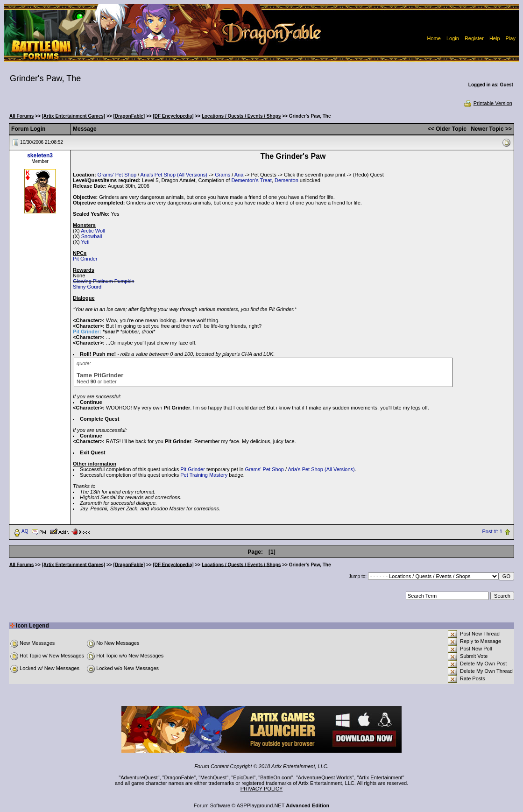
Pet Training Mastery (204, 475)
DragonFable (179, 777)
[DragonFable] (129, 116)
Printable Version (488, 103)
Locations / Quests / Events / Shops (241, 116)
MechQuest (213, 777)
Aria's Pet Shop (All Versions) (174, 175)
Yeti (85, 242)
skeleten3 (40, 155)
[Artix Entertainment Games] (74, 116)
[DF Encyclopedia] (173, 116)
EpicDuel (243, 777)
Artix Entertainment (381, 777)
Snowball (92, 236)
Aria (239, 175)
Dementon (286, 180)
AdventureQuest (139, 777)
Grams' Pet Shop (117, 175)
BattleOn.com (276, 777)
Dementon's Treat (251, 180)
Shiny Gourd (87, 287)
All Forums (21, 116)
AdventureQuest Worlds (325, 777)
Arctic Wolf (93, 231)
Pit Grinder (85, 259)
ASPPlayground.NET (261, 805)
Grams (223, 175)
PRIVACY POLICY (262, 789)
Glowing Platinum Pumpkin (103, 281)
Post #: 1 (492, 531)
